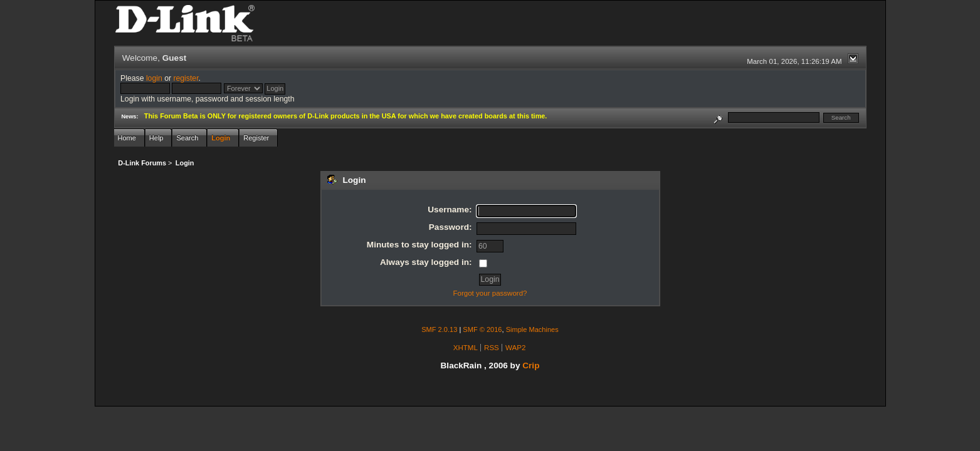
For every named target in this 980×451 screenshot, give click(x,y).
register (186, 78)
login (154, 78)
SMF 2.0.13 (439, 329)
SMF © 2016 (482, 329)
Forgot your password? (490, 293)
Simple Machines (532, 329)
